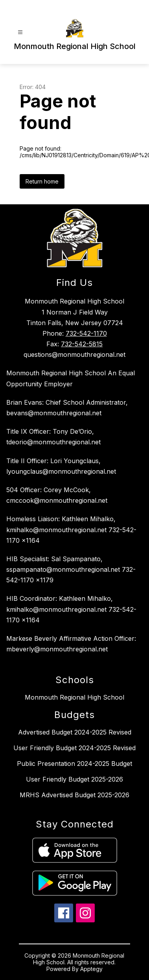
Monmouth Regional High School (74, 697)
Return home (42, 181)
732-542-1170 (86, 333)
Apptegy (91, 969)
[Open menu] (20, 32)
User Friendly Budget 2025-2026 (74, 779)
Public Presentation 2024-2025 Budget (74, 764)
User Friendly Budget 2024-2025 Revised (74, 748)
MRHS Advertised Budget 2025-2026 (74, 795)
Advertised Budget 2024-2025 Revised (75, 732)
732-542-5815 (82, 344)
